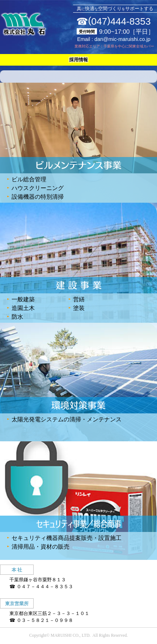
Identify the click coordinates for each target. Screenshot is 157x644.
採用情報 (78, 60)
